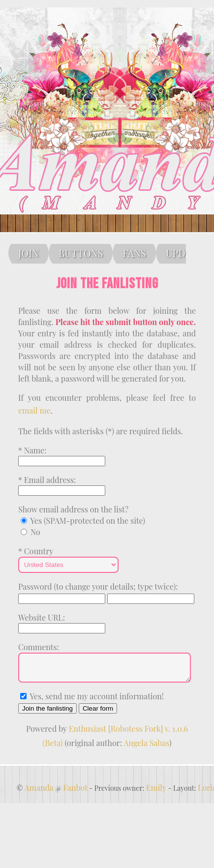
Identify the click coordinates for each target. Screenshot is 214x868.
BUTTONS (81, 253)
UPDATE (184, 253)
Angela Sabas (147, 747)
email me (34, 410)
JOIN (29, 253)
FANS (134, 253)
